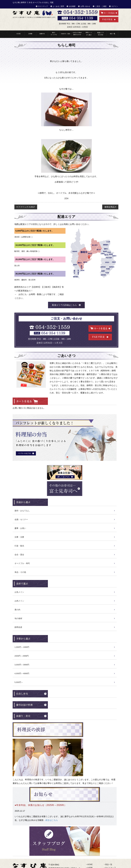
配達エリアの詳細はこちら (64, 305)
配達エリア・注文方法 (101, 34)
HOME (19, 34)
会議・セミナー (21, 519)
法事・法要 (19, 537)
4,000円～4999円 (22, 673)
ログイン (115, 6)
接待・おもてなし (22, 511)
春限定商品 (110, 207)
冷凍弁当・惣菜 (65, 34)
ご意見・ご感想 (101, 6)
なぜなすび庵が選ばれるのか (77, 34)
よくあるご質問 (58, 6)
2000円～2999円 (22, 656)
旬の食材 (18, 618)
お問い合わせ (85, 6)
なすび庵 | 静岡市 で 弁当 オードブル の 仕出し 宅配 (33, 2)
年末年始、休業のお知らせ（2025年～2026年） (41, 805)
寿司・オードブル (54, 34)
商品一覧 (112, 34)
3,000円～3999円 (22, 665)
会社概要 (72, 6)
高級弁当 (42, 34)
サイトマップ (43, 6)
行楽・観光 (19, 546)
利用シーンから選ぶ (89, 34)
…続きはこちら (51, 820)
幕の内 (17, 610)
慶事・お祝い (20, 528)
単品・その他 (20, 572)
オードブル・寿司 (22, 563)
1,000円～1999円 (22, 647)
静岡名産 (18, 627)
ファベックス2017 (27, 207)
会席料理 (30, 34)
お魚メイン (19, 592)
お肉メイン (19, 601)
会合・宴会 (19, 555)
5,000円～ (19, 682)
